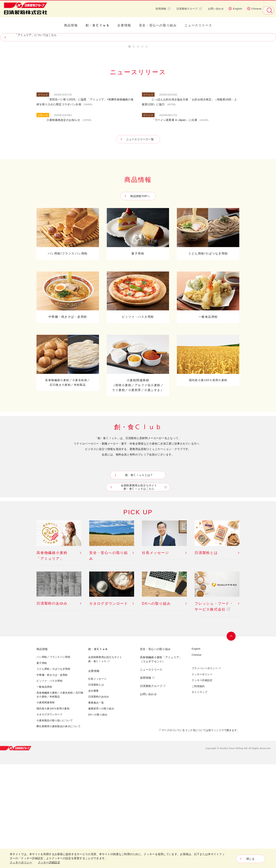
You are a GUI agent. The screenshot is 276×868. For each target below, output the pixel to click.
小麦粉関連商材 (46, 806)
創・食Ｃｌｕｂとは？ (139, 578)
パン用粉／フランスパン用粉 (53, 760)
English (235, 9)
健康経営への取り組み (101, 812)
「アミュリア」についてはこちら (36, 138)
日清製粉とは (96, 788)
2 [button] (134, 151)
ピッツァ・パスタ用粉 (49, 784)
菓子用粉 (42, 766)
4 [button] (142, 151)
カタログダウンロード (49, 818)
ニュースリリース (198, 25)
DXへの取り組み (98, 818)
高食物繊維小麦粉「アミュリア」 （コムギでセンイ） (161, 763)
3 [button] (138, 151)
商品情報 (71, 25)
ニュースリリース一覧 (140, 243)
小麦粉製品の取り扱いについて (55, 824)
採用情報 (163, 9)
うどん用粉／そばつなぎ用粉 (53, 772)
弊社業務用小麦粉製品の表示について (59, 830)
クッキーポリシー (202, 778)
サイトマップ (199, 796)
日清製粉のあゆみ (99, 800)
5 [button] (147, 151)
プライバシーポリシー (205, 772)
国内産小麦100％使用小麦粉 (53, 812)
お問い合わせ (216, 9)
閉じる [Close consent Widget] (251, 859)
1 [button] (129, 151)
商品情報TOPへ (140, 300)
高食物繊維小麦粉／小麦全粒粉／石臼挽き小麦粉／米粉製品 (60, 798)
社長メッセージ (97, 782)
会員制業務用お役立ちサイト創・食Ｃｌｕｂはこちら (139, 591)
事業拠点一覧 (96, 806)
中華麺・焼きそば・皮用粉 (52, 778)
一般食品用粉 (44, 790)
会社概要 (93, 794)
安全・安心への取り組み (158, 25)
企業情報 (124, 25)
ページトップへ (231, 740)
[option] (138, 89)
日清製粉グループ (189, 9)
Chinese (254, 9)
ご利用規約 (198, 790)
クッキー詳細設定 (202, 784)
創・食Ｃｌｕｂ (97, 25)
